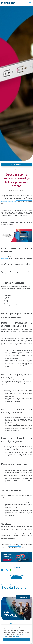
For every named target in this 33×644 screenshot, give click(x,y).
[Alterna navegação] (30, 3)
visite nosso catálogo (15, 546)
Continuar (16, 640)
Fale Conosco (17, 578)
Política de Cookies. (16, 636)
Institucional (23, 597)
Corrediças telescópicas (12, 305)
